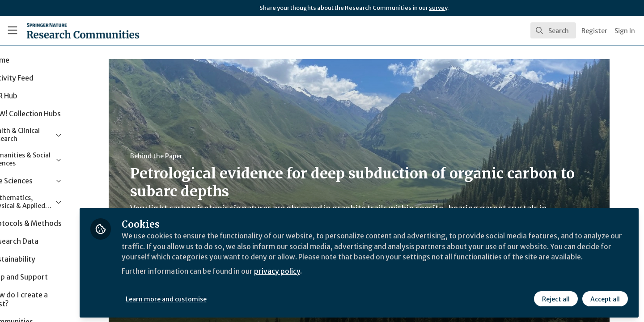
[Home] (71, 30)
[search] (553, 30)
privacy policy (319, 281)
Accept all (605, 298)
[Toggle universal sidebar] (13, 30)
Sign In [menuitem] (625, 31)
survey (438, 8)
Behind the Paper (176, 156)
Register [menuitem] (594, 31)
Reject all (555, 298)
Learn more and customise (206, 298)
